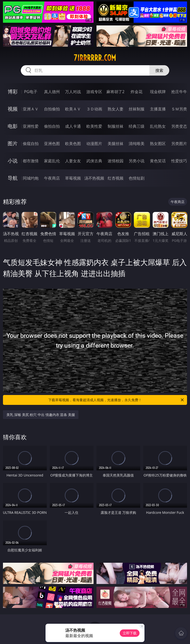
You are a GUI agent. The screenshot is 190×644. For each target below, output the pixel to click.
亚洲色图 (52, 144)
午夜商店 (52, 178)
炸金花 (137, 92)
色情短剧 (137, 178)
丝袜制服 (137, 109)
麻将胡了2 (115, 92)
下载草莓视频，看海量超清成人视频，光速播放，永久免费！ (116, 400)
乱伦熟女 (158, 126)
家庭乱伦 (52, 161)
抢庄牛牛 (179, 92)
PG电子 (31, 92)
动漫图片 (94, 144)
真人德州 (52, 92)
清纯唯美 (137, 144)
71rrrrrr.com (95, 58)
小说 (13, 161)
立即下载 (130, 633)
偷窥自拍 (31, 144)
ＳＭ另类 (179, 109)
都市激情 (31, 161)
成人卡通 (73, 126)
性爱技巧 (179, 161)
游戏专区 (94, 92)
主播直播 (158, 109)
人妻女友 (73, 161)
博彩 (13, 92)
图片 (13, 143)
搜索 (159, 70)
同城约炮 (31, 178)
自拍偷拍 (52, 109)
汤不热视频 (94, 178)
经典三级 (137, 126)
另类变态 (179, 126)
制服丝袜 (116, 126)
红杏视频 (116, 178)
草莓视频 (73, 178)
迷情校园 (116, 161)
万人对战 (73, 92)
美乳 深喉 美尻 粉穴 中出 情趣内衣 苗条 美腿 (41, 415)
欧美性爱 (94, 126)
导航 (13, 178)
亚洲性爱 (31, 126)
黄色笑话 (158, 161)
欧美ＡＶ (73, 109)
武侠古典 (94, 161)
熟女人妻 (116, 109)
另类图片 (179, 144)
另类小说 (137, 161)
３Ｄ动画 (94, 109)
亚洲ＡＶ (31, 109)
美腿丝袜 (116, 144)
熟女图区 (158, 144)
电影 (13, 126)
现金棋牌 (158, 92)
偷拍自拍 (52, 126)
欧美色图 (73, 144)
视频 (13, 109)
